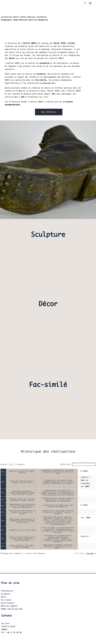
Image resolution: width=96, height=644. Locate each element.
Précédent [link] (81, 553)
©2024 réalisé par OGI (12, 609)
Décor (4, 597)
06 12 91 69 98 (14, 632)
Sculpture (6, 594)
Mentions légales (9, 606)
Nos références (49, 112)
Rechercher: (78, 464)
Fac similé (6, 600)
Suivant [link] (90, 553)
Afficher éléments (13, 464)
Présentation (7, 591)
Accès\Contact (8, 603)
